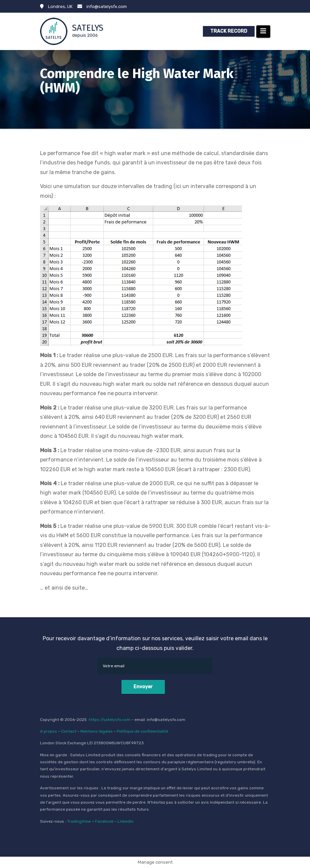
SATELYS (88, 28)
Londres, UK (56, 7)
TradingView (79, 821)
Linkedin (125, 821)
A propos (49, 731)
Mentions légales (97, 731)
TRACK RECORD (229, 31)
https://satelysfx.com (110, 720)
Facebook (104, 821)
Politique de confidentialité (142, 731)
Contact (69, 731)
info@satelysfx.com (102, 7)
